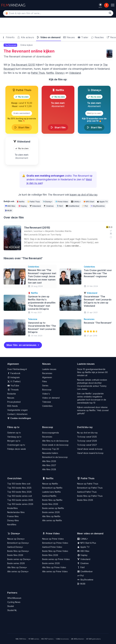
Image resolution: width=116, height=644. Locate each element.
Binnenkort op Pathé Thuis (90, 488)
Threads (13, 390)
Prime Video (61, 202)
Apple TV (102, 202)
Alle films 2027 (49, 465)
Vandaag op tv (14, 437)
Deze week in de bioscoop (55, 445)
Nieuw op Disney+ (16, 539)
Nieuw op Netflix (50, 484)
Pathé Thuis (38, 73)
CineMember (73, 206)
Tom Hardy (56, 235)
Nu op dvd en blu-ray (87, 432)
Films (45, 381)
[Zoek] (110, 13)
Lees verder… (73, 246)
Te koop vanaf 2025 (87, 437)
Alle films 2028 (49, 469)
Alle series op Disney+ (18, 571)
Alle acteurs (26, 37)
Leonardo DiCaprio (38, 235)
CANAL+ (76, 202)
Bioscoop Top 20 (51, 449)
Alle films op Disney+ (17, 567)
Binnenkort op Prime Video (55, 543)
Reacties (97, 37)
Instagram (13, 377)
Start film (22, 127)
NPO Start (89, 202)
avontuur (38, 231)
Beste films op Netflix (52, 500)
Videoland (75, 73)
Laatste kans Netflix (52, 492)
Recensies (47, 373)
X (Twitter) (14, 381)
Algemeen (47, 377)
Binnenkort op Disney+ (18, 543)
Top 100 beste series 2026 (20, 504)
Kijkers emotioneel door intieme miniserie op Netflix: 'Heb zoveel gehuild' (93, 410)
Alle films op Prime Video (54, 567)
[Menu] (113, 5)
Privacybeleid (14, 402)
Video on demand (49, 37)
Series (45, 386)
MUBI (8, 211)
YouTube (13, 386)
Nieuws (69, 37)
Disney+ (60, 73)
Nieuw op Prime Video (53, 539)
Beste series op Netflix (53, 508)
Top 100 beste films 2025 (19, 488)
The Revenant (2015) (23, 65)
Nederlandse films (16, 512)
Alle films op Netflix (51, 516)
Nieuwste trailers (50, 453)
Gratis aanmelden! (22, 113)
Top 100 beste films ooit (19, 484)
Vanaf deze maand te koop (90, 453)
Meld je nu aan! (94, 113)
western (28, 231)
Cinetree (48, 206)
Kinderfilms (13, 508)
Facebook (14, 373)
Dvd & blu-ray (85, 427)
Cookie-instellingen (19, 418)
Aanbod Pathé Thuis (87, 492)
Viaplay (22, 206)
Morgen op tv (14, 441)
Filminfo (8, 37)
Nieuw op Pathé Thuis (88, 484)
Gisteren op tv (14, 432)
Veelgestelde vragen (17, 410)
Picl (85, 206)
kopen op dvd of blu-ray (84, 195)
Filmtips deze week (17, 449)
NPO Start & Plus (87, 543)
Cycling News (14, 602)
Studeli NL (12, 610)
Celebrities (47, 406)
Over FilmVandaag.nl (17, 369)
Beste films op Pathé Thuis (90, 496)
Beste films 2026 (50, 504)
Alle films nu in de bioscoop (55, 441)
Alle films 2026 (49, 461)
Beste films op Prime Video (55, 551)
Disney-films (13, 520)
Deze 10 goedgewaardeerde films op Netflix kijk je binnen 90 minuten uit (92, 372)
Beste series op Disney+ (19, 559)
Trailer (83, 37)
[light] (100, 5)
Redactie (12, 394)
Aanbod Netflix (49, 496)
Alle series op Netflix (52, 520)
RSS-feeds (13, 406)
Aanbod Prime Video (52, 547)
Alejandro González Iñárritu (58, 231)
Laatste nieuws (49, 369)
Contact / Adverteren (17, 414)
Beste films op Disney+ (18, 551)
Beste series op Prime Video (56, 559)
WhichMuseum (14, 598)
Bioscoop (47, 390)
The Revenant (17, 51)
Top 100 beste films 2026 (19, 492)
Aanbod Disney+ (15, 547)
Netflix (50, 73)
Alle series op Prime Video (55, 571)
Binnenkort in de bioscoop (55, 457)
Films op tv (13, 427)
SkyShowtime (98, 206)
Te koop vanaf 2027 (87, 445)
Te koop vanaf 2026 (87, 441)
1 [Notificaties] (106, 5)
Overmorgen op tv (16, 445)
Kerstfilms (12, 524)
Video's (46, 394)
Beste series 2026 (51, 512)
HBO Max (10, 206)
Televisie (47, 402)
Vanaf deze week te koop (90, 449)
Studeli (11, 606)
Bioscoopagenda (51, 432)
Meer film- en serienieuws (21, 345)
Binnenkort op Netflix (52, 488)
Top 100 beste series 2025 (20, 500)
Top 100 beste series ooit (20, 496)
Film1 (60, 206)
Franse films (13, 516)
